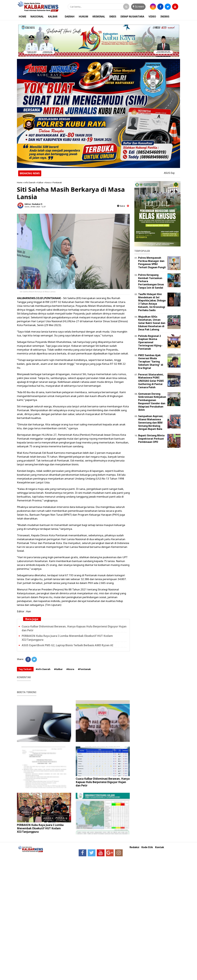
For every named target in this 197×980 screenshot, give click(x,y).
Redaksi (134, 847)
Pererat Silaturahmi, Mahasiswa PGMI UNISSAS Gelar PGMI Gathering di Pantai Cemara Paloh (151, 381)
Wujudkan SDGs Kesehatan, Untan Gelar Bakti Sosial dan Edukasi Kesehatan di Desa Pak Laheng (152, 323)
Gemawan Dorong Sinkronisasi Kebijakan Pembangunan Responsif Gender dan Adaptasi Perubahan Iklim (152, 402)
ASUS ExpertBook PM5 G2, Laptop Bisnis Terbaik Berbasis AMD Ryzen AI (67, 645)
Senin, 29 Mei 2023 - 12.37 (35, 207)
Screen (138, 6)
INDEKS (165, 17)
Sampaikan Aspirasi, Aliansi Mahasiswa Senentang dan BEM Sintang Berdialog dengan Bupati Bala (151, 423)
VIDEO (152, 17)
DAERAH (70, 17)
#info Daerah (43, 669)
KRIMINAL (99, 17)
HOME (22, 17)
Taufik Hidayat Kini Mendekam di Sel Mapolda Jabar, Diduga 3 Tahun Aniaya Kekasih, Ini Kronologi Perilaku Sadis (152, 302)
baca (121, 206)
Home (20, 182)
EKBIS (113, 17)
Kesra (48, 182)
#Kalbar (58, 669)
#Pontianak (84, 669)
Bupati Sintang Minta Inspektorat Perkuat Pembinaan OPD (151, 439)
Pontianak (57, 182)
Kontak (160, 847)
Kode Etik (147, 847)
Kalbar (40, 182)
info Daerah (30, 182)
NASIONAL (37, 17)
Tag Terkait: (25, 669)
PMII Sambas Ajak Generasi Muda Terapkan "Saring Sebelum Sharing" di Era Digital (151, 362)
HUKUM (83, 17)
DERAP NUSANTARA (132, 17)
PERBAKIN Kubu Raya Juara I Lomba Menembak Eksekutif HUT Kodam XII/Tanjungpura (40, 828)
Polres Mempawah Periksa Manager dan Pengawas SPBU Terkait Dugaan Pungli (152, 263)
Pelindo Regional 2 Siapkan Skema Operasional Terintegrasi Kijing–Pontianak (150, 342)
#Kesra (70, 669)
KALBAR (53, 17)
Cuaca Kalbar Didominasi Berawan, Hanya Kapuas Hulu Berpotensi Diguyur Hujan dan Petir (103, 782)
